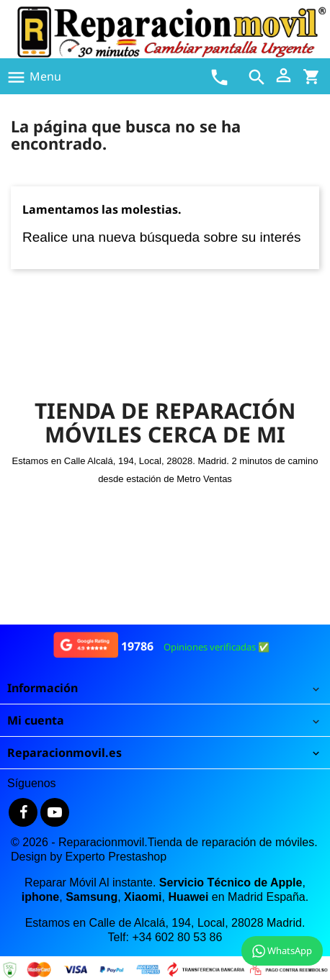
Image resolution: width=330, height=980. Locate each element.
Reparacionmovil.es (64, 753)
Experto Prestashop (116, 857)
